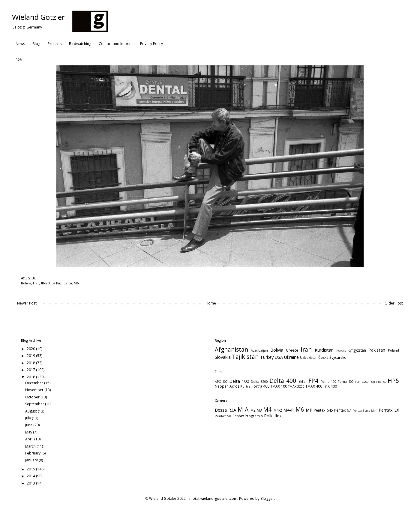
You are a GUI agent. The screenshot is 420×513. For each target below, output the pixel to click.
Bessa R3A (225, 410)
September (35, 404)
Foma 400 (346, 381)
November (35, 390)
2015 (31, 469)
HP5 (36, 283)
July (28, 418)
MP (309, 410)
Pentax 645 (323, 410)
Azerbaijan (259, 350)
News (20, 44)
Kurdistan (324, 350)
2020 (31, 349)
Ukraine (291, 357)
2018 (31, 363)
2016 (31, 377)
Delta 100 (239, 381)
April (30, 439)
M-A (243, 409)
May (29, 432)
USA (279, 357)
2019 (31, 356)
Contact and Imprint (116, 44)
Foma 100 (328, 381)
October (33, 397)
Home (211, 303)
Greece (292, 350)
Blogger (267, 498)
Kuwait (341, 351)
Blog (36, 44)
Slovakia (223, 357)
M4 (267, 409)
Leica (68, 283)
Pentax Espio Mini (365, 411)
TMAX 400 (314, 386)
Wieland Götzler (38, 17)
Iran (306, 349)
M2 (253, 410)
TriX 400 (330, 386)
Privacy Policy (151, 44)
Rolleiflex (273, 416)
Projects (55, 44)
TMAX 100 (279, 386)
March (31, 446)
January (32, 460)
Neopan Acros (227, 386)
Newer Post (27, 303)
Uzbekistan (309, 357)
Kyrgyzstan (357, 350)
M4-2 (278, 410)
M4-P (288, 410)
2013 (31, 483)
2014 (31, 476)
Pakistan (377, 350)
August (31, 411)
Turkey (267, 357)
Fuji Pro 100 (378, 382)
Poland (393, 350)
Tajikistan (245, 357)
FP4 (313, 381)
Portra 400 (260, 386)
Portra (245, 386)
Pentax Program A (248, 416)
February (33, 453)
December (35, 383)
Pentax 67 (343, 410)
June (29, 425)
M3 (259, 410)
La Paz (57, 283)
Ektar (303, 381)
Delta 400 (283, 381)
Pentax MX (223, 416)
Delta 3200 (259, 381)
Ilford (45, 283)
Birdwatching (80, 44)
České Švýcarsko (332, 357)
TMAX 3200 (296, 386)
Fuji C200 (362, 382)
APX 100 (221, 381)
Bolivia (26, 283)
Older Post (394, 303)
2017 (31, 370)
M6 (76, 283)
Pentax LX (389, 410)
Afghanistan (231, 349)
